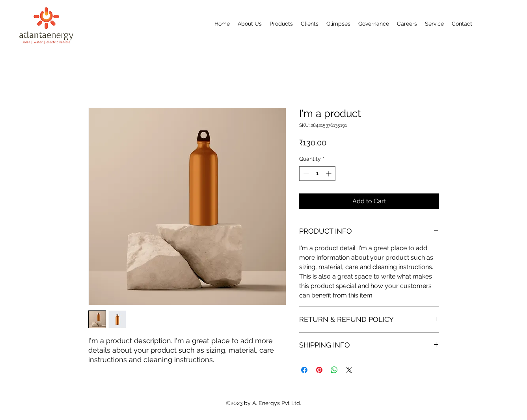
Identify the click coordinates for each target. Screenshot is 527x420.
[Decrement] (305, 174)
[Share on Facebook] (304, 370)
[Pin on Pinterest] (319, 370)
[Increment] (329, 174)
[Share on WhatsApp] (334, 370)
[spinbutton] (317, 174)
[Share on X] (349, 370)
